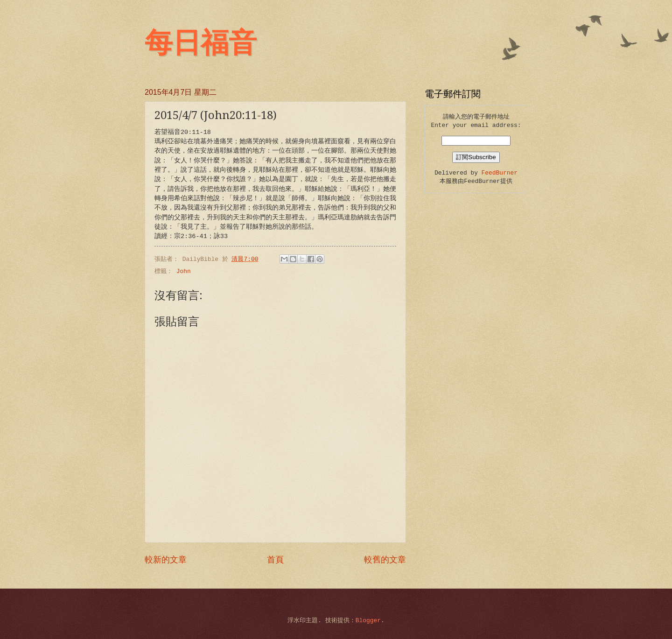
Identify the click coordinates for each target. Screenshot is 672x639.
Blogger (368, 621)
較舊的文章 (385, 560)
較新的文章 (166, 560)
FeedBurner (500, 173)
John (184, 271)
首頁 (275, 560)
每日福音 (201, 43)
